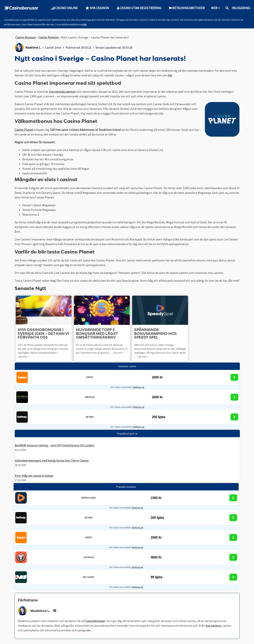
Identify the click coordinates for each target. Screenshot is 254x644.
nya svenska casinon (62, 92)
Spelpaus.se (139, 387)
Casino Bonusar (26, 37)
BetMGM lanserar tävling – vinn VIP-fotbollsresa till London (55, 445)
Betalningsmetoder (187, 8)
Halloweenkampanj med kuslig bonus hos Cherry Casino (52, 460)
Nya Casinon (97, 8)
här (85, 24)
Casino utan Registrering (139, 8)
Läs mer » (23, 357)
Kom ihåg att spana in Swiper (34, 476)
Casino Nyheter (49, 37)
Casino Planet (24, 130)
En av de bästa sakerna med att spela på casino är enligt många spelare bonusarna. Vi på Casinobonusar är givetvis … (102, 349)
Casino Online (64, 8)
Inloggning (241, 8)
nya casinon (213, 626)
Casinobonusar (95, 621)
